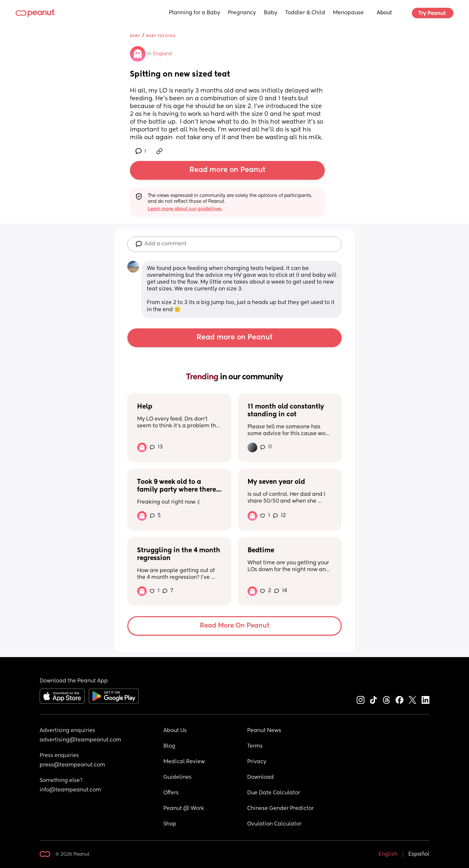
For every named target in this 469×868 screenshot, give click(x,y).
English (388, 854)
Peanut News (264, 731)
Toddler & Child (305, 13)
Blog (169, 746)
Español (419, 854)
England (162, 54)
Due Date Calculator (274, 793)
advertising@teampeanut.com (80, 740)
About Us (175, 731)
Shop (170, 824)
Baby (271, 13)
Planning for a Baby (195, 13)
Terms (255, 746)
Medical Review (184, 762)
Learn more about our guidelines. (185, 209)
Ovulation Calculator (274, 824)
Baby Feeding (161, 36)
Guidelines (177, 777)
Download (260, 777)
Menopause (348, 13)
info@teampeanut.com (70, 790)
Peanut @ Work (184, 809)
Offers (171, 793)
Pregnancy (242, 13)
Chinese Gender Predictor (280, 809)
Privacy (257, 762)
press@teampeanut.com (72, 765)
